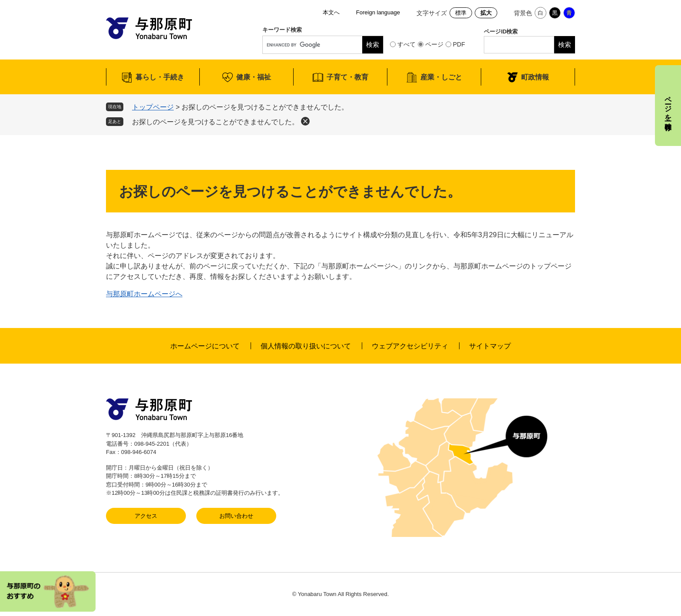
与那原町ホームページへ (144, 294)
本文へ (331, 12)
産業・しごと (441, 77)
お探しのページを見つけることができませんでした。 (215, 122)
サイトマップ (490, 346)
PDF (459, 44)
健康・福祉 (254, 77)
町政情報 (535, 77)
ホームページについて (205, 346)
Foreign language (378, 12)
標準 (461, 13)
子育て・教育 (347, 77)
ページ (434, 44)
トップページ (153, 107)
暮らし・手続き (160, 77)
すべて (407, 44)
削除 (305, 121)
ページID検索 (501, 31)
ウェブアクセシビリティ (410, 346)
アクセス (146, 516)
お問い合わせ (236, 516)
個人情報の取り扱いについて (306, 346)
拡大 (486, 13)
